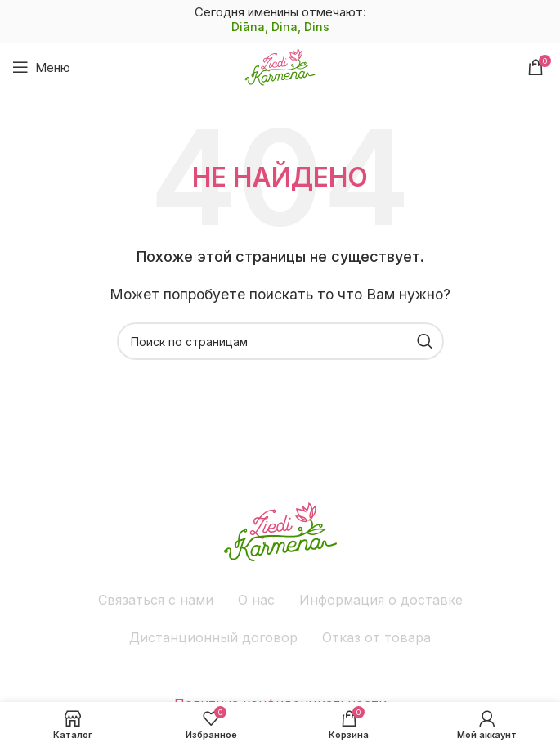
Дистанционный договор (213, 637)
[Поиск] (280, 341)
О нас (256, 600)
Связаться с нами (156, 600)
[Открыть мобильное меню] (41, 67)
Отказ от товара (376, 637)
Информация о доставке (381, 600)
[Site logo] (280, 65)
